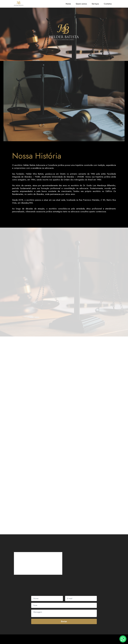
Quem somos (81, 4)
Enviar (64, 621)
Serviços (95, 4)
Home (68, 4)
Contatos (108, 4)
